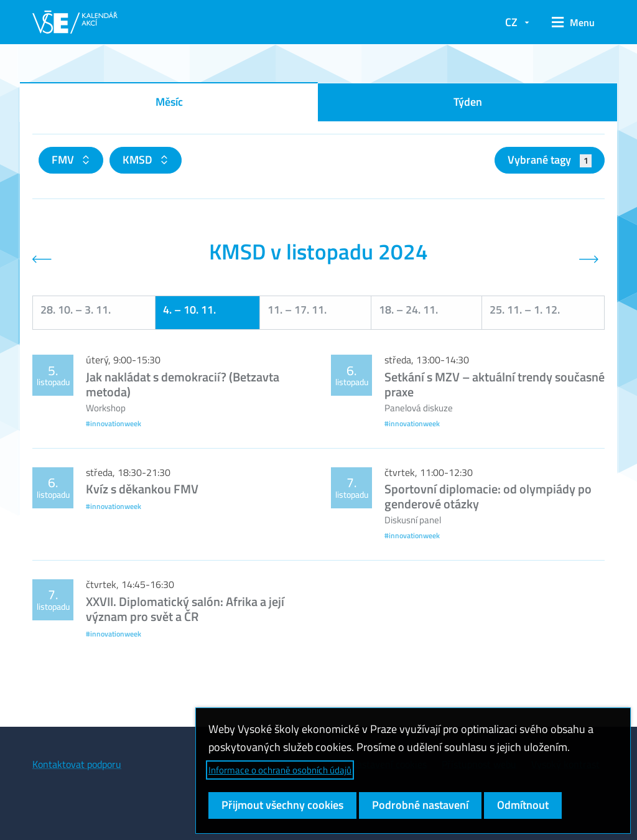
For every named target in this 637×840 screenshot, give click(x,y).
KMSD (139, 160)
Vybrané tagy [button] (550, 160)
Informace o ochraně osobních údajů (280, 770)
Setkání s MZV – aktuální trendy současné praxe (495, 384)
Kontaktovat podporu (77, 764)
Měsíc (169, 102)
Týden (468, 102)
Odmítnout (523, 805)
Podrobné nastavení (420, 805)
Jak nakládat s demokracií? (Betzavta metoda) (183, 384)
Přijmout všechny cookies (282, 805)
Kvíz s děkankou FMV (142, 489)
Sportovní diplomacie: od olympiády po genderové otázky (488, 496)
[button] (573, 22)
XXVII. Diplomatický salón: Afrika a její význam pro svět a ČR (185, 609)
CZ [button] (511, 22)
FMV (64, 160)
